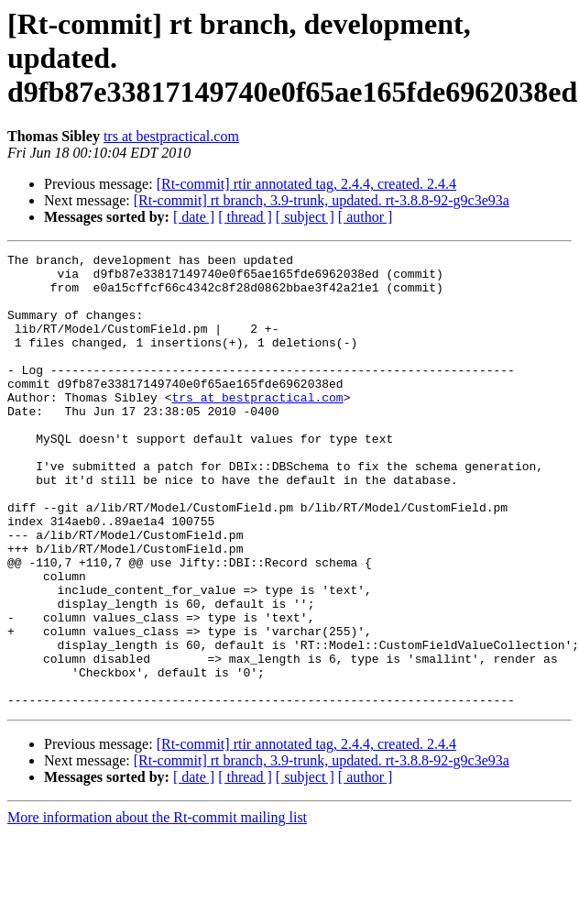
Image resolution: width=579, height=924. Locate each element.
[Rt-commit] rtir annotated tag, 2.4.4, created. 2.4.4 (306, 184)
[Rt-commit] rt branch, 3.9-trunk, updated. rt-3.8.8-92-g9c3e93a (322, 200)
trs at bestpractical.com (171, 136)
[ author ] (366, 217)
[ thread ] (245, 217)
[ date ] (194, 217)
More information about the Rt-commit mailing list (157, 908)
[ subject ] (305, 217)
